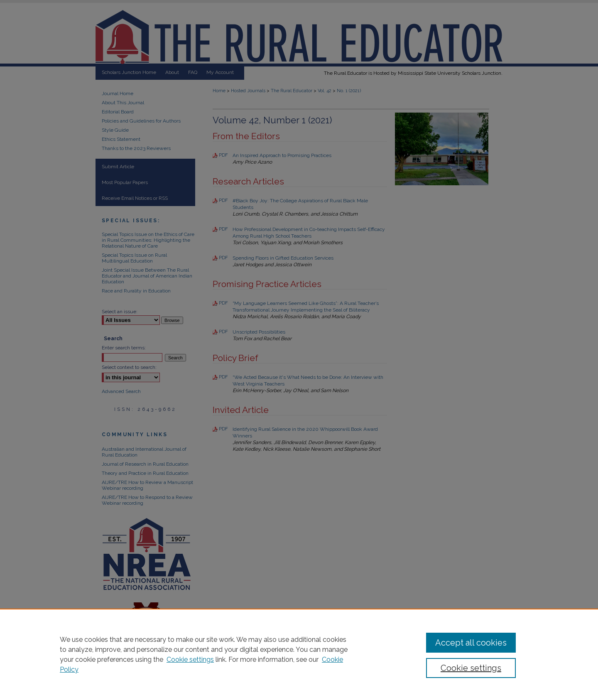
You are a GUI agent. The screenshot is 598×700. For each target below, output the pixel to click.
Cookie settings (190, 659)
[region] (299, 654)
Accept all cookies (471, 643)
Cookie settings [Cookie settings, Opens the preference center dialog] (471, 668)
